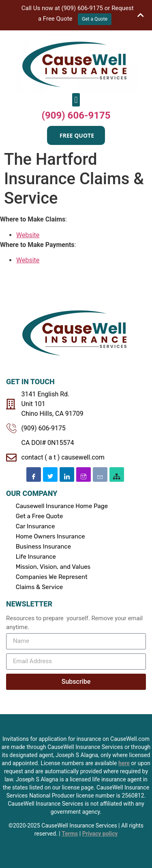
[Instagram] (83, 472)
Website (28, 233)
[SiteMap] (117, 472)
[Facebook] (34, 472)
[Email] (100, 472)
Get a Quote (95, 19)
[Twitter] (50, 472)
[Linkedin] (67, 472)
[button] (76, 98)
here (124, 761)
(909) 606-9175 (76, 113)
